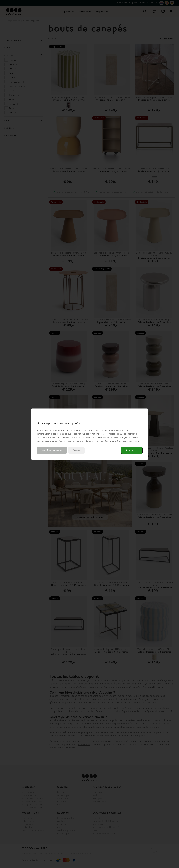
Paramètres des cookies (52, 450)
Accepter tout (132, 450)
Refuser (76, 450)
